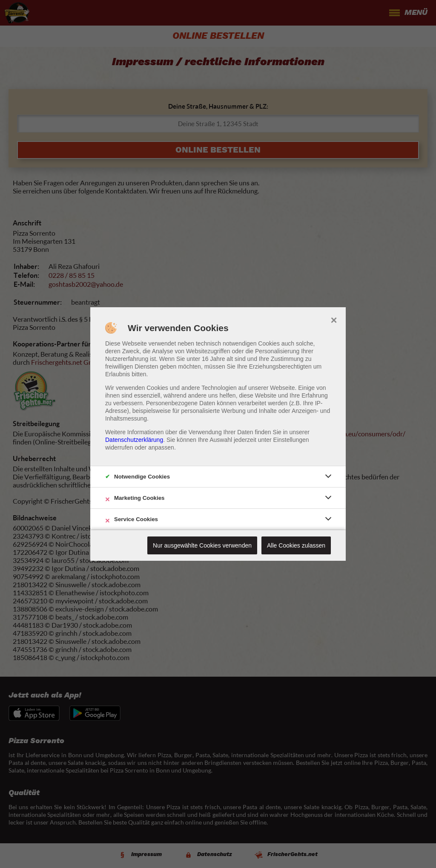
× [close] (334, 319)
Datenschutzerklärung (134, 440)
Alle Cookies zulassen (296, 545)
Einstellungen (291, 440)
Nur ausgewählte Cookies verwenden (202, 545)
